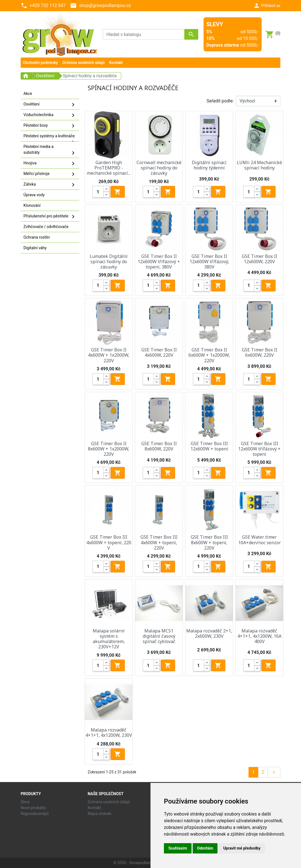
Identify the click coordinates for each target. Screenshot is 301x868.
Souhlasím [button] (178, 848)
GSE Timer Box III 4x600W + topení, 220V (159, 542)
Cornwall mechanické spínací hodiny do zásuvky (159, 168)
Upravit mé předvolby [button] (242, 848)
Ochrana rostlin (37, 237)
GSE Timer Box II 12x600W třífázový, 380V (209, 262)
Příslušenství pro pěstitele (50, 217)
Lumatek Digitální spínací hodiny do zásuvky (109, 262)
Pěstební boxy (50, 126)
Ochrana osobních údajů (109, 802)
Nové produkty (33, 808)
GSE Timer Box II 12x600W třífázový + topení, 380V (159, 262)
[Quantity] (98, 192)
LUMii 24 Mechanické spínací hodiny (259, 165)
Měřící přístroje (50, 174)
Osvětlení (50, 105)
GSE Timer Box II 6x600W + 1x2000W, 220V (209, 355)
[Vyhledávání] (150, 34)
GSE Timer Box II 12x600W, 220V (260, 259)
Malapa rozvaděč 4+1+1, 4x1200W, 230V (109, 732)
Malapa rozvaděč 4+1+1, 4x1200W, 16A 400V (259, 636)
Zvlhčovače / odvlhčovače (46, 227)
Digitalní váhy (35, 248)
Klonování (32, 205)
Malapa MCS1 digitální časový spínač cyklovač (159, 636)
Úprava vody (34, 195)
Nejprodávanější (35, 814)
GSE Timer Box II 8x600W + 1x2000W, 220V (109, 449)
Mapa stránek (100, 814)
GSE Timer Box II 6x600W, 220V (260, 352)
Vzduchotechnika (50, 115)
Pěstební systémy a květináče (50, 138)
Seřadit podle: (220, 101)
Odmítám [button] (205, 848)
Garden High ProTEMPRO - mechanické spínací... (109, 168)
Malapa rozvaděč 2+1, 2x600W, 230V (209, 633)
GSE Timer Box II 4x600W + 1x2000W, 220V (109, 355)
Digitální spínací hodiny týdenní (209, 165)
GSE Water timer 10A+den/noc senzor (260, 540)
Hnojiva (50, 164)
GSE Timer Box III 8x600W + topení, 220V (209, 542)
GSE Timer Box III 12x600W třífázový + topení (259, 449)
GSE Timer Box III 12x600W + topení (209, 446)
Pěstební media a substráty (50, 150)
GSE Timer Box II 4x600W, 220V (159, 352)
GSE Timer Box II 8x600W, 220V (159, 446)
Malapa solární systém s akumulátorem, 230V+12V (109, 639)
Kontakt (94, 808)
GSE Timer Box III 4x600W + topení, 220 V (109, 542)
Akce (28, 93)
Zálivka (50, 185)
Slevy (25, 802)
